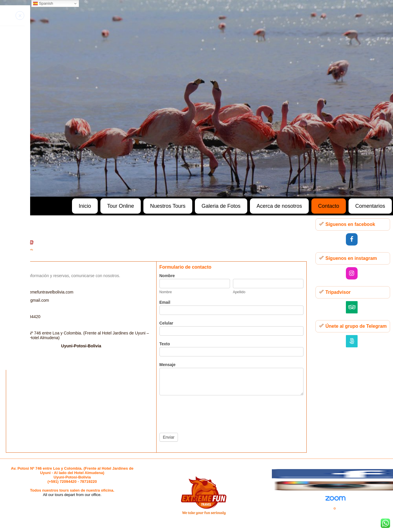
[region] (196, 98)
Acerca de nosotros (279, 206)
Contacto (329, 206)
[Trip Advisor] (352, 307)
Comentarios (370, 206)
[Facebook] (352, 239)
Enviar (169, 437)
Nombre (167, 276)
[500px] (352, 341)
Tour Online (121, 206)
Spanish (43, 4)
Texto (165, 344)
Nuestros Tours (168, 206)
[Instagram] (352, 273)
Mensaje (168, 365)
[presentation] (204, 413)
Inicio (85, 206)
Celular (166, 323)
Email (165, 302)
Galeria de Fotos (221, 206)
